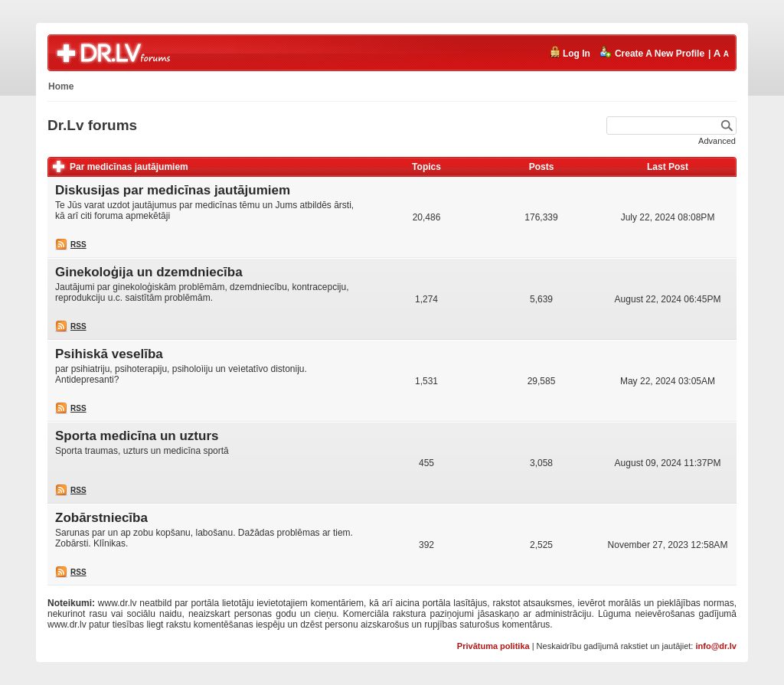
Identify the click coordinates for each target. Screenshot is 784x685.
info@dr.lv (716, 646)
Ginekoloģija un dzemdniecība (149, 272)
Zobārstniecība (101, 518)
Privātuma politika (493, 646)
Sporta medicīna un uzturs (137, 436)
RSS (78, 245)
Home (61, 86)
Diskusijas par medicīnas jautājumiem (173, 190)
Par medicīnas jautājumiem (129, 167)
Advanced (717, 141)
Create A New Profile (652, 52)
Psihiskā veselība (109, 354)
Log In (570, 52)
